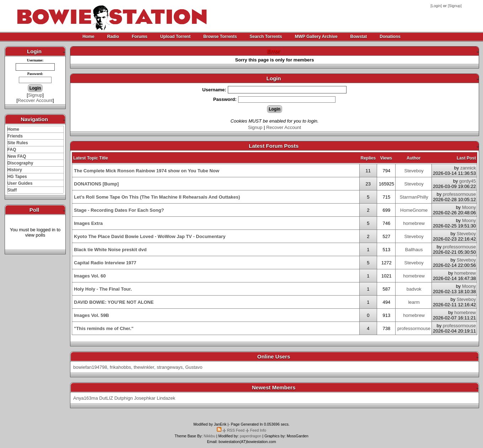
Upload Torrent (175, 37)
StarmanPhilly (414, 197)
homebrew (414, 223)
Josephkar (145, 398)
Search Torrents (266, 37)
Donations (390, 37)
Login (436, 6)
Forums (140, 37)
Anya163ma (85, 398)
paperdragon (251, 436)
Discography (20, 163)
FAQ (12, 150)
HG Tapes (17, 177)
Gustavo (194, 367)
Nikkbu (210, 436)
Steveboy (414, 171)
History (15, 170)
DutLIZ (106, 398)
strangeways (170, 367)
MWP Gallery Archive (316, 37)
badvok (414, 289)
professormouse (459, 194)
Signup (455, 6)
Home (88, 37)
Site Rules (18, 143)
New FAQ (17, 156)
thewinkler (144, 367)
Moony (469, 207)
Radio (113, 37)
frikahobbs (120, 367)
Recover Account (35, 100)
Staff (12, 190)
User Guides (20, 183)
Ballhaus (414, 250)
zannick (468, 168)
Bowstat (359, 37)
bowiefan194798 (90, 367)
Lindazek (166, 398)
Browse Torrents (220, 37)
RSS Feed (236, 430)
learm (414, 302)
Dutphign (124, 398)
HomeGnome (414, 210)
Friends (15, 136)
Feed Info (258, 430)
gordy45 (468, 181)
